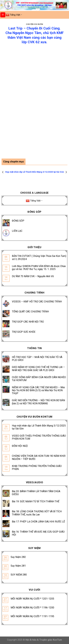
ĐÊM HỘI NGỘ (20, 446)
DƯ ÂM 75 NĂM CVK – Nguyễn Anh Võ (33, 276)
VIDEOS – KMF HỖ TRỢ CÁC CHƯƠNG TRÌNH (37, 302)
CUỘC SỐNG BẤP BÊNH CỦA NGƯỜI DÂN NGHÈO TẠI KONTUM (39, 379)
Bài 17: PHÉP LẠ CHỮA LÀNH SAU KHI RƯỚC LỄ (38, 522)
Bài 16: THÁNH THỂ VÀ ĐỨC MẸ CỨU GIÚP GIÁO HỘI (38, 533)
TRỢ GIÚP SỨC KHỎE (24, 332)
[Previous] (3, 172)
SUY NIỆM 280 (19, 575)
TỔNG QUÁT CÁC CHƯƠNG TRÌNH (30, 312)
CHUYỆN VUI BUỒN (34, 24)
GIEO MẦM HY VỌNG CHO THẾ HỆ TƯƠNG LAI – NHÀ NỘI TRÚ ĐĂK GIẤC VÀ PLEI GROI (38, 369)
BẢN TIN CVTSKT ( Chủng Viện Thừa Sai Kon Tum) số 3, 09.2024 (39, 257)
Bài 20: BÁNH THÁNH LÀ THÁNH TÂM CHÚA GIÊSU (36, 493)
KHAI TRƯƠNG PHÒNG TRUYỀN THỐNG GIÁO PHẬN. (37, 468)
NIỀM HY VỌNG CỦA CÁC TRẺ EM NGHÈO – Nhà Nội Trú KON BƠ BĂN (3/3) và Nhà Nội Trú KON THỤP (38, 390)
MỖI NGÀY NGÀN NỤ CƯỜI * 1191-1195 (32, 616)
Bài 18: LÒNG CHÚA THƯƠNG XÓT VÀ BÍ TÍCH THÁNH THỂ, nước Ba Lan (37, 513)
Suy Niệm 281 (18, 566)
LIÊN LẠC (17, 231)
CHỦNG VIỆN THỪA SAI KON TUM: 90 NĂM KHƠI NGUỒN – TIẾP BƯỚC (39, 457)
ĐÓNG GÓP (18, 221)
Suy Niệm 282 (18, 557)
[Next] (66, 172)
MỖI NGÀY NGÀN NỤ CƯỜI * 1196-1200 (32, 608)
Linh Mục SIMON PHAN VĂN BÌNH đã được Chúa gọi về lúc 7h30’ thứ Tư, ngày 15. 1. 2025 (39, 268)
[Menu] (3, 15)
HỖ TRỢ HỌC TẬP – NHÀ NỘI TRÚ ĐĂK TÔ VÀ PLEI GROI (37, 359)
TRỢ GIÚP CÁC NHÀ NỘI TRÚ (28, 322)
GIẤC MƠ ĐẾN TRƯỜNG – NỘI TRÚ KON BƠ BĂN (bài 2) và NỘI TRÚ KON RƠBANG (38, 402)
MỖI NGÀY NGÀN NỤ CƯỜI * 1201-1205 (32, 599)
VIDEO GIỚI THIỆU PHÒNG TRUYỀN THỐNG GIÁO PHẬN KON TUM (39, 437)
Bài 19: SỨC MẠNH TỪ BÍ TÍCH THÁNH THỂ (36, 501)
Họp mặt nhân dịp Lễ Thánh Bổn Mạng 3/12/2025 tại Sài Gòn (39, 427)
